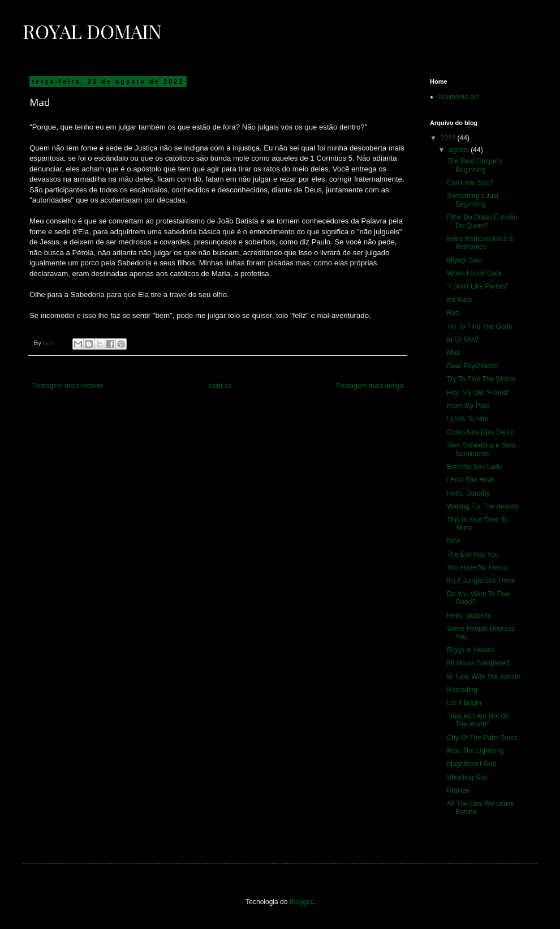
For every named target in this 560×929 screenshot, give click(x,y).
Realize (458, 790)
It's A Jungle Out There (481, 580)
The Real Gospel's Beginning (475, 165)
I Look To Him (468, 419)
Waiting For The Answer (483, 506)
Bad (453, 313)
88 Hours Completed (478, 663)
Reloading (462, 690)
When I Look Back (474, 273)
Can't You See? (470, 183)
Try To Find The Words (481, 379)
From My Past (468, 406)
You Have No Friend (477, 567)
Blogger (301, 902)
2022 (449, 138)
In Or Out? (463, 339)
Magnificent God (471, 764)
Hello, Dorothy (468, 493)
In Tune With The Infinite (484, 677)
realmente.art (458, 97)
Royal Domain (92, 31)
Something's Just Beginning (473, 200)
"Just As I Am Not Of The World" (477, 720)
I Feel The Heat (470, 480)
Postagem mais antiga (370, 386)
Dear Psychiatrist (473, 366)
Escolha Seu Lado (474, 467)
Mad (453, 352)
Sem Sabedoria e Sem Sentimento (481, 449)
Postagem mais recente (68, 386)
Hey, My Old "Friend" (478, 393)
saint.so (220, 386)
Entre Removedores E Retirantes (480, 243)
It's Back (460, 300)
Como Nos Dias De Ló (481, 432)
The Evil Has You (473, 554)
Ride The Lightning (475, 751)
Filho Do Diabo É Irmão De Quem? (482, 221)
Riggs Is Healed (471, 650)
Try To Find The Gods (479, 326)
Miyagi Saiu (464, 260)
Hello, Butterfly (469, 616)
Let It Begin (464, 703)
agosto (460, 150)
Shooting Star (468, 777)
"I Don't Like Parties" (478, 286)
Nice (454, 541)
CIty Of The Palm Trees (482, 738)
